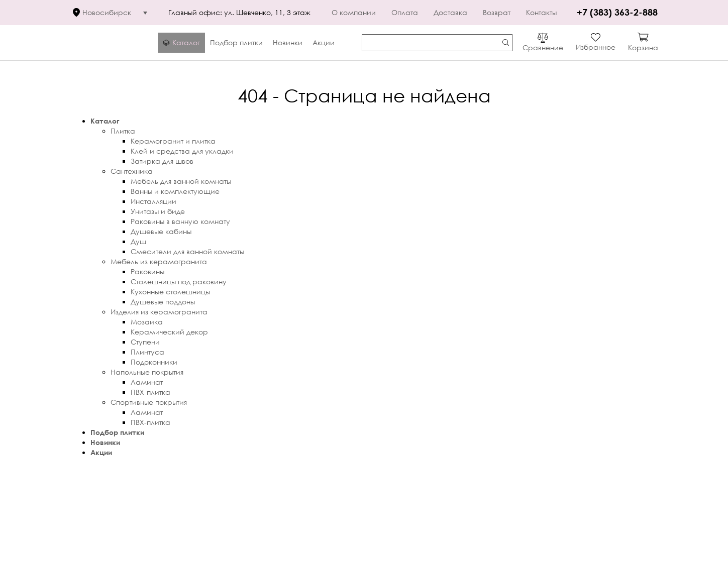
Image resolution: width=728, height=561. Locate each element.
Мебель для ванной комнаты (181, 181)
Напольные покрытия (147, 372)
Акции (101, 452)
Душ (138, 241)
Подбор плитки (117, 432)
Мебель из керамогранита (159, 261)
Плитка (123, 131)
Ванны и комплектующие (175, 191)
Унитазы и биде (158, 211)
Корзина (643, 47)
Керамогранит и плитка (173, 141)
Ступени (145, 342)
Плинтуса (147, 352)
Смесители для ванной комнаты (187, 251)
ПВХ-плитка (150, 392)
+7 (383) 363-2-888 (617, 12)
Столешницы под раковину (179, 282)
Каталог (105, 121)
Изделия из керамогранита (159, 312)
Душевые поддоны (163, 302)
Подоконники (154, 362)
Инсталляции (153, 201)
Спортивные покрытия (149, 402)
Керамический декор (169, 332)
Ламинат (147, 382)
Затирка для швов (162, 161)
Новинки (105, 442)
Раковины (147, 271)
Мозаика (147, 322)
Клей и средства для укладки (182, 151)
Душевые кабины (161, 231)
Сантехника (132, 171)
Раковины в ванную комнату (180, 221)
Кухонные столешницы (170, 292)
